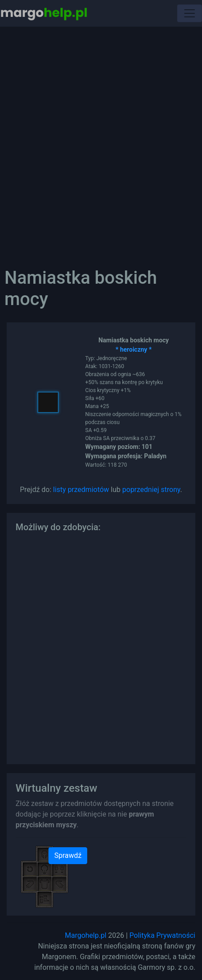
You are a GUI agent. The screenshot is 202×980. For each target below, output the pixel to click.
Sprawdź (68, 855)
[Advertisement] (101, 141)
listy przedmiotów (81, 490)
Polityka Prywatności (162, 935)
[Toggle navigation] (190, 13)
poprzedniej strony (151, 490)
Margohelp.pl (86, 935)
